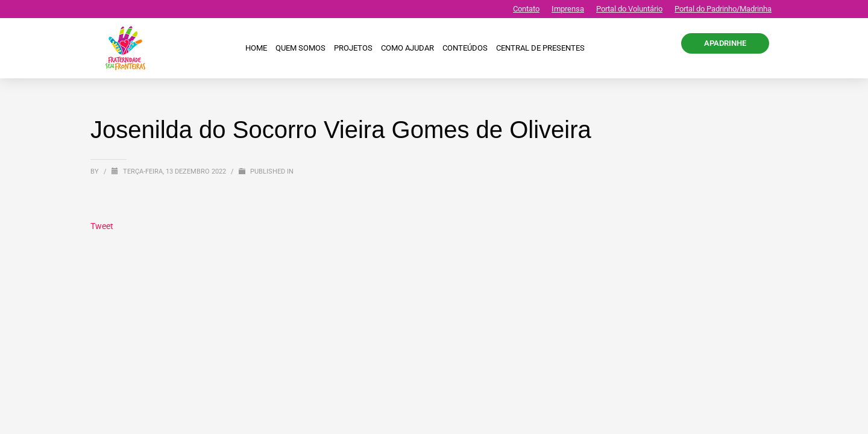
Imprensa (568, 9)
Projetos (353, 48)
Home (256, 48)
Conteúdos (465, 48)
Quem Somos (300, 48)
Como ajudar (407, 48)
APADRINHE (725, 43)
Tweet (102, 226)
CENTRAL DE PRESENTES (540, 48)
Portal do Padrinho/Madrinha (723, 9)
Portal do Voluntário (629, 9)
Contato (526, 9)
